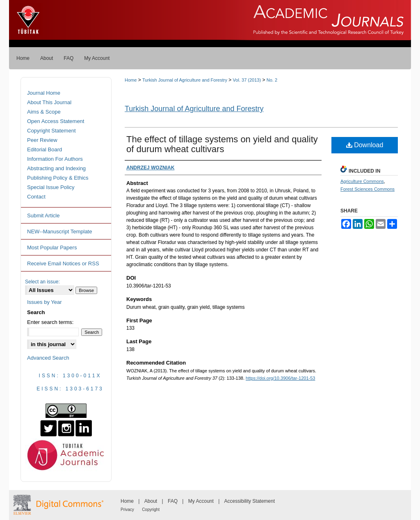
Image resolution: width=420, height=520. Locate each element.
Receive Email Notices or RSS (63, 263)
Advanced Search (48, 358)
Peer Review (42, 140)
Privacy (127, 510)
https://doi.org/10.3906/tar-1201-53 (280, 378)
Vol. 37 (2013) (247, 80)
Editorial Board (45, 149)
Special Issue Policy (51, 187)
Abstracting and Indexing (56, 168)
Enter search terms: (50, 322)
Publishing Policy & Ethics (58, 178)
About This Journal (49, 102)
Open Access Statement (56, 121)
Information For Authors (55, 159)
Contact (36, 197)
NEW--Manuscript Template (59, 231)
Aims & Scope (44, 112)
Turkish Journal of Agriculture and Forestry (185, 80)
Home (131, 80)
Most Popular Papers (52, 247)
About (151, 501)
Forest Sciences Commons (367, 189)
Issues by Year (45, 302)
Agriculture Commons (362, 181)
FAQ (173, 501)
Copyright (151, 510)
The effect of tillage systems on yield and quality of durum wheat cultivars (222, 144)
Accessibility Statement (250, 501)
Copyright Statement (51, 131)
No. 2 (272, 80)
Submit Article (43, 216)
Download (365, 145)
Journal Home (44, 93)
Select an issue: (42, 282)
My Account (201, 501)
